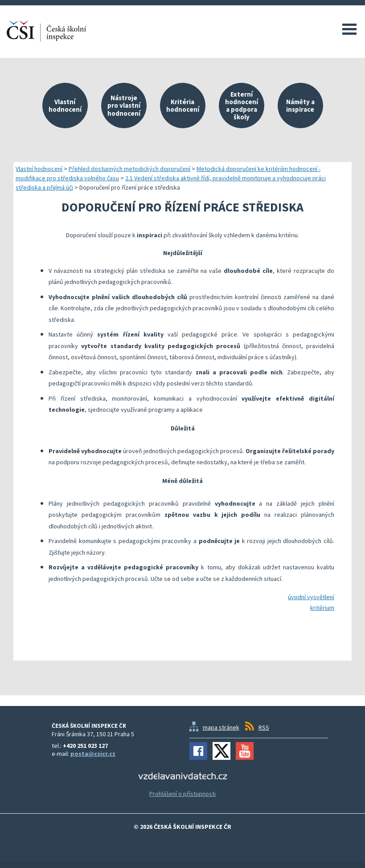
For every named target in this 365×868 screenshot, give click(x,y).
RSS (264, 727)
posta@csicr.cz (93, 754)
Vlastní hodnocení (39, 169)
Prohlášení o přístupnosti (182, 794)
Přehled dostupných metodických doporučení (129, 169)
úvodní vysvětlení (311, 597)
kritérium (322, 608)
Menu (349, 29)
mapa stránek (221, 727)
